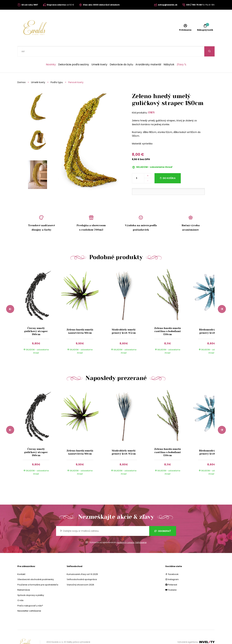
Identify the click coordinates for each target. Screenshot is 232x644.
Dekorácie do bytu (121, 54)
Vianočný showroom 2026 (80, 575)
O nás (20, 590)
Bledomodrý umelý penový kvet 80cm (211, 321)
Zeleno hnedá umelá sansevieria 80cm (80, 321)
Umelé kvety (99, 54)
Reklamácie (24, 580)
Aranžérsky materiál (148, 54)
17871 (151, 102)
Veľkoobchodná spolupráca (82, 569)
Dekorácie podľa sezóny (74, 54)
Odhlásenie (141, 532)
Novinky (51, 54)
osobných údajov (126, 532)
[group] (39, 303)
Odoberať (163, 521)
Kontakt (21, 564)
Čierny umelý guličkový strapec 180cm (36, 321)
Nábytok (169, 54)
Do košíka (169, 168)
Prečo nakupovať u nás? (30, 596)
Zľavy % (181, 54)
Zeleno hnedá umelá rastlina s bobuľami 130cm (167, 321)
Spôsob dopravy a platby (31, 585)
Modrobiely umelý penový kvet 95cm (124, 321)
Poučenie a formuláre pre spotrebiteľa (38, 575)
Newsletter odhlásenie (29, 601)
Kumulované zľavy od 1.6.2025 (82, 564)
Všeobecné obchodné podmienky (36, 569)
